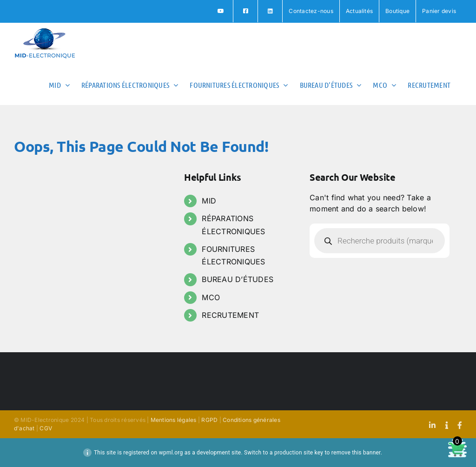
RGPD (209, 420)
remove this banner (356, 453)
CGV (46, 428)
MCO (211, 297)
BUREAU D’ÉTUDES (238, 279)
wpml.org (171, 453)
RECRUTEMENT (230, 315)
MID (209, 201)
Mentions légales (174, 420)
